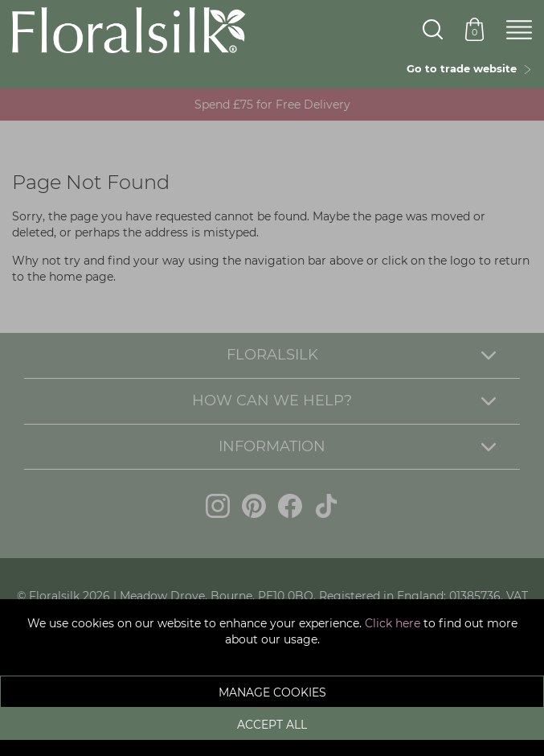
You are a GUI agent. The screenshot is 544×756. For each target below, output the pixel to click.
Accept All (272, 725)
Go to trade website (469, 68)
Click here (393, 623)
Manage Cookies (272, 692)
